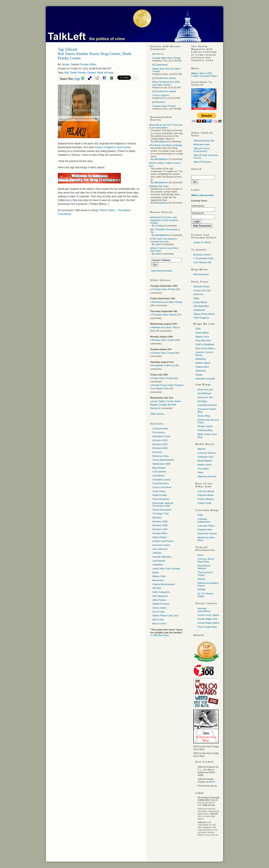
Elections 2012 (160, 444)
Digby (196, 298)
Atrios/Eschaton (201, 286)
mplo (158, 244)
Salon (200, 472)
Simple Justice (205, 426)
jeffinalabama (161, 141)
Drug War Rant (203, 340)
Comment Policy (208, 76)
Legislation (158, 565)
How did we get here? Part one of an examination (166, 126)
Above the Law (205, 390)
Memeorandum (201, 274)
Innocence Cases (161, 545)
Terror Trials (158, 612)
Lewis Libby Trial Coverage (166, 569)
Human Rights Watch (208, 623)
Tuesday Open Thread (164, 106)
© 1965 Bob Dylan (160, 635)
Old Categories (160, 596)
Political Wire (202, 367)
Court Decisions (161, 483)
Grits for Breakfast (205, 344)
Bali (67, 73)
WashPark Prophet (207, 533)
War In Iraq (158, 620)
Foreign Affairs (88, 64)
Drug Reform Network (204, 567)
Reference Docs (161, 456)
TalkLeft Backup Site (204, 141)
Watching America (207, 476)
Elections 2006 (160, 522)
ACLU (201, 555)
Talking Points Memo (204, 314)
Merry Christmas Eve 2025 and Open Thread (166, 83)
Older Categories (161, 592)
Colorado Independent (204, 520)
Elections (157, 518)
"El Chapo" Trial (160, 514)
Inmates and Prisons (163, 541)
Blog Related (159, 468)
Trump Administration (163, 460)
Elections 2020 (160, 529)
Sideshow (200, 371)
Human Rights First (207, 619)
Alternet (202, 449)
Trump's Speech (161, 95)
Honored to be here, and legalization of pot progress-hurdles (164, 220)
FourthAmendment (207, 405)
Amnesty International (204, 610)
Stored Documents (162, 510)
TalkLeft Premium (202, 162)
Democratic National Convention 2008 (163, 504)
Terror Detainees (161, 499)
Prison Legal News (207, 627)
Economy (157, 452)
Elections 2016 (160, 440)
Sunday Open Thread (163, 353)
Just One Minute (206, 491)
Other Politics (159, 600)
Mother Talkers (203, 363)
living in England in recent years (113, 147)
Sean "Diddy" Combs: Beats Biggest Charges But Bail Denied (166, 405)
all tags (109, 73)
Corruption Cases (161, 480)
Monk (212, 782)
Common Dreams (207, 453)
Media (156, 573)
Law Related (159, 561)
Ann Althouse (204, 393)
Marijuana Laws (201, 144)
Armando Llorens (202, 255)
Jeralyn (65, 64)
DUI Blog (202, 401)
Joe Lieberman (160, 549)
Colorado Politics (206, 526)
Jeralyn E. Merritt (202, 242)
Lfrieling (159, 226)
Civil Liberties (159, 472)
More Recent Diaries (162, 271)
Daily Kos (198, 294)
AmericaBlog (202, 333)
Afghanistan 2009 (161, 464)
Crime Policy (159, 491)
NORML (202, 590)
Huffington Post (205, 457)
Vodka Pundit (204, 503)
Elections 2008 (160, 525)
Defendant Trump (161, 436)
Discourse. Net (205, 397)
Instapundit (199, 310)
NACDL (201, 579)
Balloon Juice (202, 337)
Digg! (77, 79)
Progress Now (205, 529)
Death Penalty (78, 73)
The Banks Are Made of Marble (166, 145)
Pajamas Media (206, 495)
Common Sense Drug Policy (206, 560)
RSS (210, 73)
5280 (198, 329)
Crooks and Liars (202, 290)
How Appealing (201, 306)
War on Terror (159, 624)
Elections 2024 (160, 448)
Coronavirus (159, 432)
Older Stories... (158, 414)
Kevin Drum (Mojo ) (205, 348)
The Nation (203, 469)
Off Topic (157, 588)
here (68, 200)
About (202, 73)
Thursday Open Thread (164, 315)
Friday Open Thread (162, 378)
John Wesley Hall (202, 262)
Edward (92, 73)
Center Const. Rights (208, 615)
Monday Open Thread (163, 340)
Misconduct (158, 580)
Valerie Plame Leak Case (165, 616)
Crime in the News (162, 487)
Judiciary (157, 553)
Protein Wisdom (206, 499)
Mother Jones (205, 465)
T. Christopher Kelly (203, 258)
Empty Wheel (200, 302)
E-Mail (194, 76)
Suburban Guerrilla (205, 379)
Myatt (100, 73)
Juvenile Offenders (162, 557)
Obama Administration (164, 584)
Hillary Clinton (160, 537)
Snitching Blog (205, 430)
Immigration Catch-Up (163, 365)
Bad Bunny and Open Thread (167, 302)
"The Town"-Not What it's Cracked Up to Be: (164, 240)
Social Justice (159, 608)
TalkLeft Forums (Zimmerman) (202, 150)
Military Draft (159, 576)
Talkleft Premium (161, 604)
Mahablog (200, 359)
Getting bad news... (160, 186)
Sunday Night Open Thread (166, 58)
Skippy (199, 375)
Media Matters (205, 461)
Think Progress (201, 318)
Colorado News (160, 429)
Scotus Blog (204, 416)
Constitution (158, 476)
